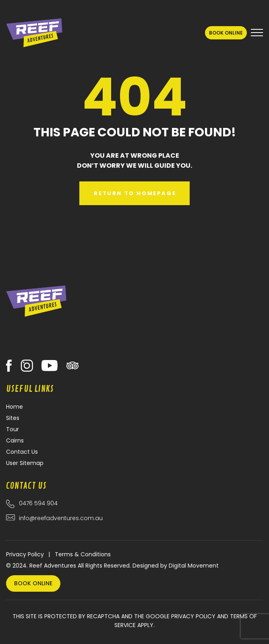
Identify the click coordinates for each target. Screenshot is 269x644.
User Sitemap (25, 463)
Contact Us (22, 452)
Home (14, 407)
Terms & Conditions (83, 554)
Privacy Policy (25, 554)
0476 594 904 (38, 503)
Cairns (15, 440)
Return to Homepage (135, 193)
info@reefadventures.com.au (61, 518)
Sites (13, 418)
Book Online (226, 33)
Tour (12, 429)
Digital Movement (194, 566)
